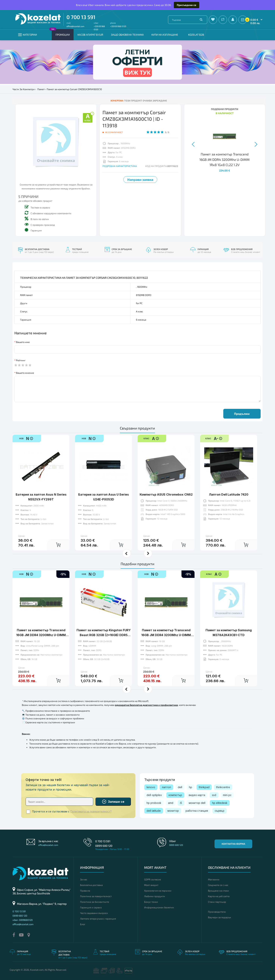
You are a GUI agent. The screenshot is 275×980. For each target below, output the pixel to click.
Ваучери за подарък (219, 917)
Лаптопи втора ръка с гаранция (98, 919)
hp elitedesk (220, 803)
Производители (217, 912)
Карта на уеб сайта (219, 896)
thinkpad (204, 787)
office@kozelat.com (75, 26)
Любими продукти (155, 896)
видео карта (197, 795)
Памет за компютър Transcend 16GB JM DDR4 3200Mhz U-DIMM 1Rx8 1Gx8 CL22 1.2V (41, 635)
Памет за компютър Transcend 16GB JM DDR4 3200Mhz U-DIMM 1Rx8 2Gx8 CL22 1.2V (166, 635)
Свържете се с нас (218, 885)
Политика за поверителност (96, 896)
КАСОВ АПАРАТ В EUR (90, 35)
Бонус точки (151, 902)
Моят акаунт (151, 885)
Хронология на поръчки (158, 891)
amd (171, 803)
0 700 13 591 (81, 17)
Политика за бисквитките (95, 902)
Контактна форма (233, 844)
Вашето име (23, 342)
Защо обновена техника (127, 35)
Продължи (242, 414)
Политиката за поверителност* (91, 812)
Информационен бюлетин (159, 907)
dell (180, 787)
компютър (175, 795)
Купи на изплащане (165, 35)
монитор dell (197, 803)
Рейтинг (21, 360)
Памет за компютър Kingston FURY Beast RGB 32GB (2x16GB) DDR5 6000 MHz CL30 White (104, 635)
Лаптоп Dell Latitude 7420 (229, 494)
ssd (214, 795)
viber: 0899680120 (23, 920)
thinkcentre (223, 787)
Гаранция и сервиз (91, 907)
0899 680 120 (104, 846)
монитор (173, 811)
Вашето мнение (25, 373)
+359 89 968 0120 (118, 26)
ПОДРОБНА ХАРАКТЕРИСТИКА (120, 166)
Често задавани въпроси (94, 913)
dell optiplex (154, 795)
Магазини (214, 879)
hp (191, 787)
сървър (220, 811)
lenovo (151, 787)
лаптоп (166, 787)
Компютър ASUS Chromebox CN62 (166, 494)
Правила (85, 891)
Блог (83, 924)
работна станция (197, 811)
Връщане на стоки (218, 891)
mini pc (227, 795)
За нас (84, 879)
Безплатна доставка (91, 885)
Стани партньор (217, 902)
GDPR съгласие (153, 879)
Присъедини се (187, 5)
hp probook (154, 803)
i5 (181, 803)
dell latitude (154, 811)
